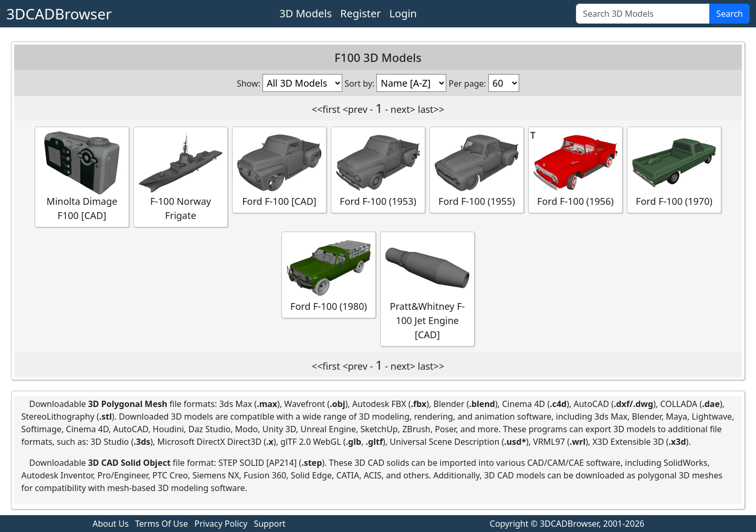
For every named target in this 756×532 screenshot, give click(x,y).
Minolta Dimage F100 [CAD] (82, 176)
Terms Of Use (161, 524)
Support (269, 524)
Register (361, 13)
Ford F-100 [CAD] (279, 169)
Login (403, 13)
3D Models (306, 13)
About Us (111, 524)
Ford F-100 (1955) (477, 169)
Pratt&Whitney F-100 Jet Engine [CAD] (427, 289)
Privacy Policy (221, 524)
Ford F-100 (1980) (329, 274)
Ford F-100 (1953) (378, 169)
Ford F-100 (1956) (575, 169)
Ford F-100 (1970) (674, 169)
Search (729, 14)
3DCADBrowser (59, 14)
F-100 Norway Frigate (181, 176)
